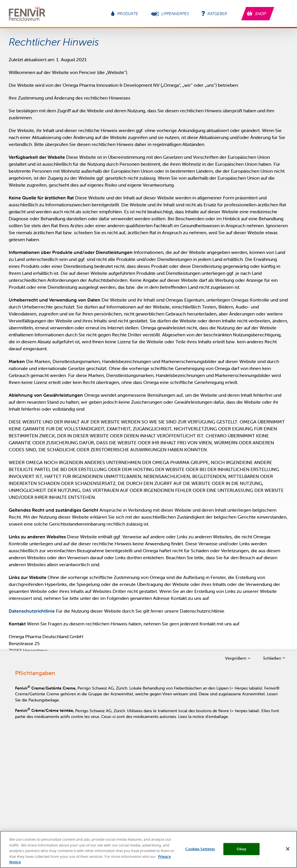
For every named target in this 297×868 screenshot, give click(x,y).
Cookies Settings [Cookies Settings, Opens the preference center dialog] (200, 852)
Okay (241, 852)
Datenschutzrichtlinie (32, 611)
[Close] (288, 852)
